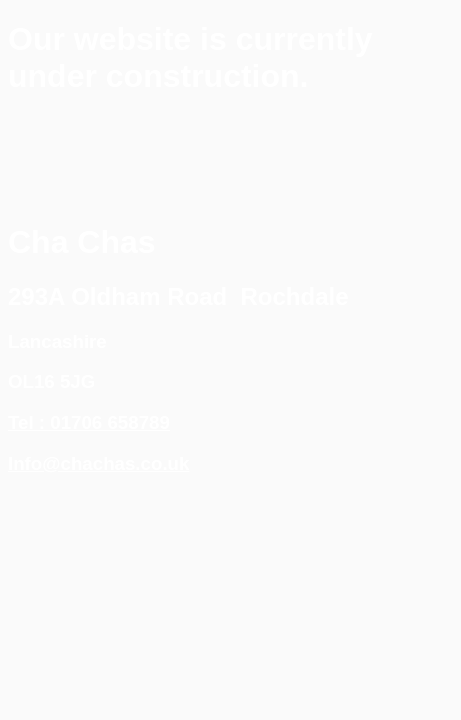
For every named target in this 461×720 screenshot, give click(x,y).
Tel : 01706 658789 (89, 422)
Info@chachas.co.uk (98, 463)
